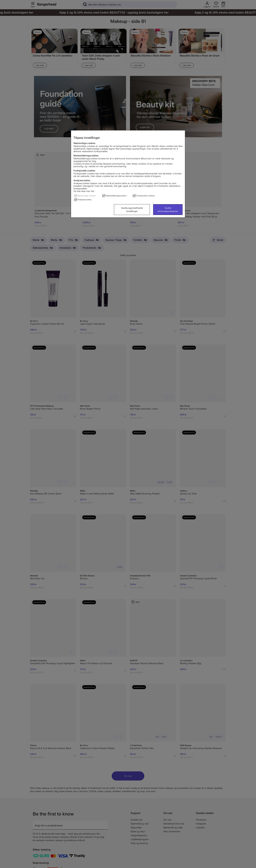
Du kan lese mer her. (84, 191)
